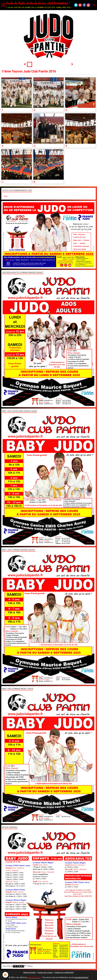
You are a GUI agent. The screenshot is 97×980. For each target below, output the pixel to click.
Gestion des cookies (45, 972)
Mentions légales (30, 972)
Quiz (6, 196)
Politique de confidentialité (64, 972)
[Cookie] (5, 975)
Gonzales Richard (81, 977)
